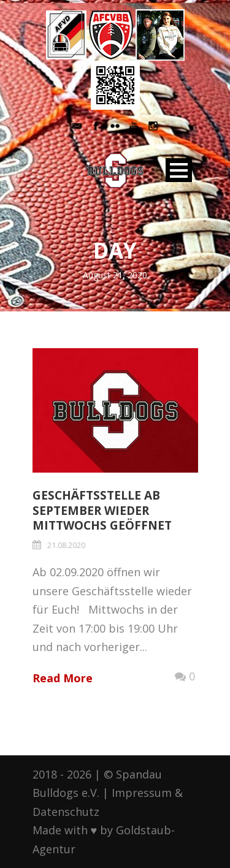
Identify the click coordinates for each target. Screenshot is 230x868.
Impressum (142, 793)
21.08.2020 (66, 545)
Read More (63, 678)
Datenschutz (66, 812)
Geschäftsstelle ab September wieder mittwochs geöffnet (102, 510)
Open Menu (179, 170)
